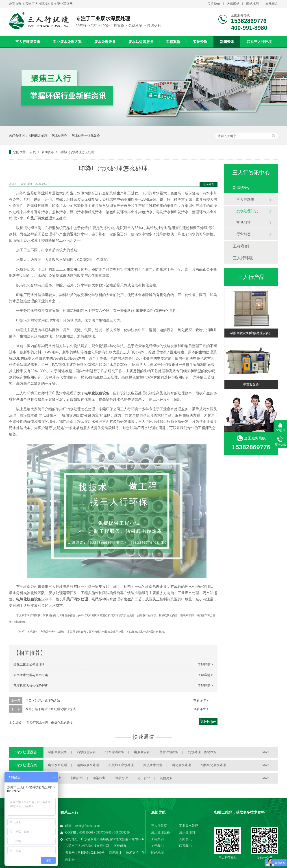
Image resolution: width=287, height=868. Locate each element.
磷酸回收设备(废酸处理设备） (251, 333)
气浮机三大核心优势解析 (31, 685)
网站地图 (252, 4)
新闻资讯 (227, 42)
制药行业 (77, 778)
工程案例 (173, 42)
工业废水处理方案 (67, 42)
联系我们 (185, 846)
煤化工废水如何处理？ (29, 664)
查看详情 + (201, 700)
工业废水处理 (189, 826)
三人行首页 (159, 826)
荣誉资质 (200, 42)
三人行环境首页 (28, 42)
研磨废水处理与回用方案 (31, 675)
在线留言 (272, 4)
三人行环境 (243, 258)
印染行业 (99, 778)
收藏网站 (233, 4)
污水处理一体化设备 (86, 135)
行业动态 (244, 234)
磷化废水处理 (181, 765)
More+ (267, 752)
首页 (33, 152)
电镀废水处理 (58, 765)
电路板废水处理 (88, 765)
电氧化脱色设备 (62, 723)
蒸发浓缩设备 (169, 752)
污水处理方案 (26, 765)
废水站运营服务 (141, 42)
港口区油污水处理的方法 (43, 700)
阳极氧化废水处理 (213, 765)
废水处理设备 (105, 42)
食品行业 (122, 778)
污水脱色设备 (86, 752)
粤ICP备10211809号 (91, 853)
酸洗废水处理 (153, 765)
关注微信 (214, 4)
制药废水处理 (38, 135)
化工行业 (144, 778)
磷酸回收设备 (58, 752)
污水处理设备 (26, 752)
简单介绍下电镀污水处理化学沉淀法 (51, 709)
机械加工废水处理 (121, 765)
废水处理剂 (187, 833)
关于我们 (157, 846)
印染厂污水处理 (37, 723)
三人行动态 (245, 200)
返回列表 (209, 184)
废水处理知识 (247, 211)
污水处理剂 (60, 135)
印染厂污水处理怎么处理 (77, 152)
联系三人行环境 (259, 42)
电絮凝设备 (251, 385)
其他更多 (166, 778)
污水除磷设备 (115, 752)
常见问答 (244, 222)
